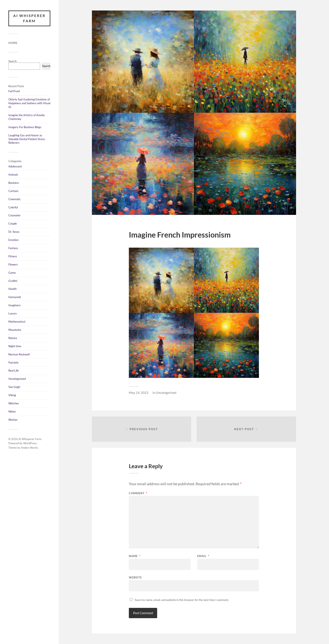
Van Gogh (14, 387)
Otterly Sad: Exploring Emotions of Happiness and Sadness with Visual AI (29, 103)
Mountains (15, 330)
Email (203, 556)
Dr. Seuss (14, 232)
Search (12, 61)
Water (12, 411)
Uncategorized (17, 379)
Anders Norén (29, 448)
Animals (13, 175)
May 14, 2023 (139, 393)
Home (13, 43)
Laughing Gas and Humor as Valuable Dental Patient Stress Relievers (27, 139)
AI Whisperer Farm (29, 18)
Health (12, 289)
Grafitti (13, 281)
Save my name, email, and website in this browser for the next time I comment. (182, 600)
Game (12, 273)
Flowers (13, 264)
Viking (12, 395)
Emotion (13, 240)
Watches (14, 403)
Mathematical (17, 322)
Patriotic (14, 363)
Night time (15, 346)
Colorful (13, 207)
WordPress (30, 443)
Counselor (14, 216)
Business (14, 183)
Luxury (13, 313)
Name (135, 556)
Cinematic (14, 199)
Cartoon (13, 191)
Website (135, 577)
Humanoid (15, 297)
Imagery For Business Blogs (25, 127)
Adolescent (15, 166)
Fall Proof (14, 91)
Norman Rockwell (19, 354)
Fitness (13, 256)
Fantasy (13, 248)
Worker (13, 420)
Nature (13, 338)
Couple (13, 223)
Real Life (14, 371)
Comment (138, 493)
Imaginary (14, 305)
